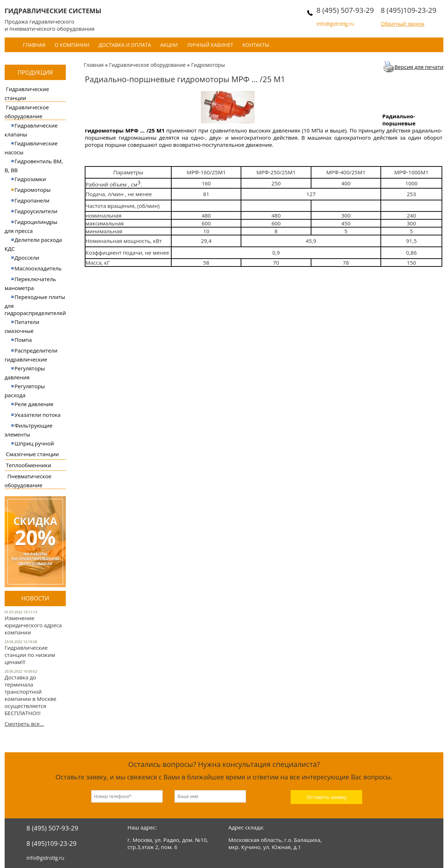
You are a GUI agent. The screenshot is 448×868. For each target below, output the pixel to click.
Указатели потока (38, 415)
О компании (72, 45)
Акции (169, 45)
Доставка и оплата (125, 45)
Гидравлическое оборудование (147, 65)
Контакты (256, 45)
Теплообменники (29, 465)
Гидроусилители (36, 211)
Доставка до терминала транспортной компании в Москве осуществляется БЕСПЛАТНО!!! (31, 695)
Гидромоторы (33, 190)
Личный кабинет (210, 45)
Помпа (23, 340)
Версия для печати (419, 67)
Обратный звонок (403, 24)
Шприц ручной (35, 443)
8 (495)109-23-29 (409, 10)
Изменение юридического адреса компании (33, 625)
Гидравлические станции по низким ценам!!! (30, 655)
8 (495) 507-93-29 (345, 10)
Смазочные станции (33, 454)
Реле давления (34, 404)
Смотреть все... (24, 724)
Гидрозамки (30, 179)
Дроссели (27, 258)
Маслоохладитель (38, 268)
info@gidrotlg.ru (335, 24)
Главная (34, 45)
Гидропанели (32, 200)
